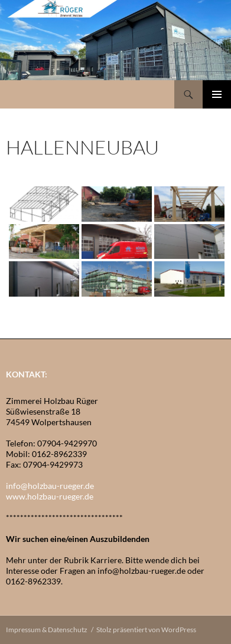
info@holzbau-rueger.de (50, 486)
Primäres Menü (217, 94)
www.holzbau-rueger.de (50, 496)
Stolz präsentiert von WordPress (146, 630)
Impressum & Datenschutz (47, 630)
